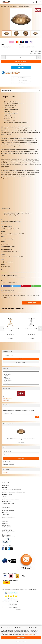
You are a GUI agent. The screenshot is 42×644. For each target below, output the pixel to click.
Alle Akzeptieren (21, 637)
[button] (41, 34)
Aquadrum (21, 379)
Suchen (21, 359)
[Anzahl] (21, 57)
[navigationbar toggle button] (40, 2)
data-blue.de (33, 590)
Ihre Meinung (32, 303)
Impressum (6, 485)
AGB (4, 497)
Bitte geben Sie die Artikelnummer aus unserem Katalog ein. (19, 411)
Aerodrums (21, 373)
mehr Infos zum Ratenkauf (12, 74)
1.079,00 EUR (21, 442)
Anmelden (21, 458)
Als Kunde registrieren (9, 510)
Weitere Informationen (21, 641)
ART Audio (21, 382)
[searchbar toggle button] (33, 2)
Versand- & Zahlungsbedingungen (12, 490)
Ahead (21, 376)
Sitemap (5, 472)
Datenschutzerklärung (30, 634)
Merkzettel (6, 515)
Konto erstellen (7, 462)
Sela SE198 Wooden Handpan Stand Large (10, 330)
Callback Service (7, 501)
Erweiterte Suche (21, 362)
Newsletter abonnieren (9, 517)
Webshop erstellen (7, 590)
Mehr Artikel (6, 400)
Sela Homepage (7, 399)
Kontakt (5, 487)
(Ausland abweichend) (30, 47)
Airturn (21, 377)
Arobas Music (21, 380)
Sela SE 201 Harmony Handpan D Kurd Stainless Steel (21, 439)
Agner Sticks (21, 374)
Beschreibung (7, 91)
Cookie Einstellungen (9, 504)
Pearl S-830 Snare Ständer (31, 329)
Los (37, 417)
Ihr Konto (6, 512)
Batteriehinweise (8, 494)
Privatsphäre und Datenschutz (11, 499)
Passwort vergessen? (9, 464)
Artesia (21, 383)
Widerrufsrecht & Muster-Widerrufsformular (14, 492)
